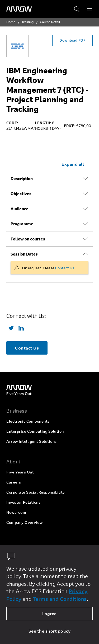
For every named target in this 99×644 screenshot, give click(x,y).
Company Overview (24, 522)
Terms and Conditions (60, 599)
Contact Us (65, 268)
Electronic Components (28, 421)
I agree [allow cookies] (49, 613)
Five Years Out (20, 472)
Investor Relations (23, 502)
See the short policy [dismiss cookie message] (50, 631)
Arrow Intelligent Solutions (32, 441)
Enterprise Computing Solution (35, 431)
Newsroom (16, 512)
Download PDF (72, 40)
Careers (14, 482)
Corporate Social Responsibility (36, 492)
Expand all (73, 164)
